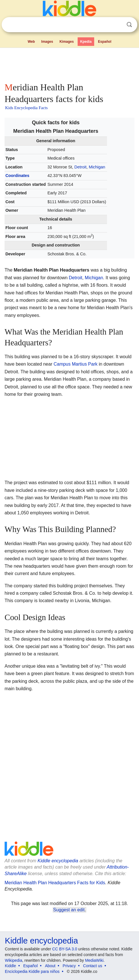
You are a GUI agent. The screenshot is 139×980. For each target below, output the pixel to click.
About (50, 966)
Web (31, 42)
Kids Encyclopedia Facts (26, 108)
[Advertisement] (69, 64)
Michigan (97, 167)
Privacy (69, 966)
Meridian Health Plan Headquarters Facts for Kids (55, 883)
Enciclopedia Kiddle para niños (32, 971)
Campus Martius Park (76, 364)
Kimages (67, 42)
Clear (118, 25)
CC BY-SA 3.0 (65, 949)
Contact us (93, 966)
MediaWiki (94, 960)
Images (47, 42)
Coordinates (17, 176)
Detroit (80, 167)
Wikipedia (14, 960)
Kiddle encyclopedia (58, 861)
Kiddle (10, 966)
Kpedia (86, 42)
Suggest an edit (69, 910)
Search (129, 25)
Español (105, 42)
